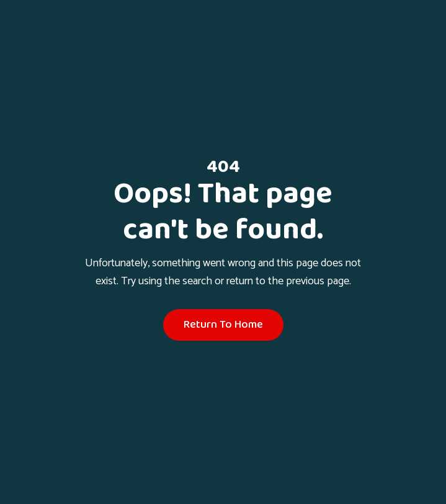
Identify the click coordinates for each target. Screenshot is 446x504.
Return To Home (223, 325)
